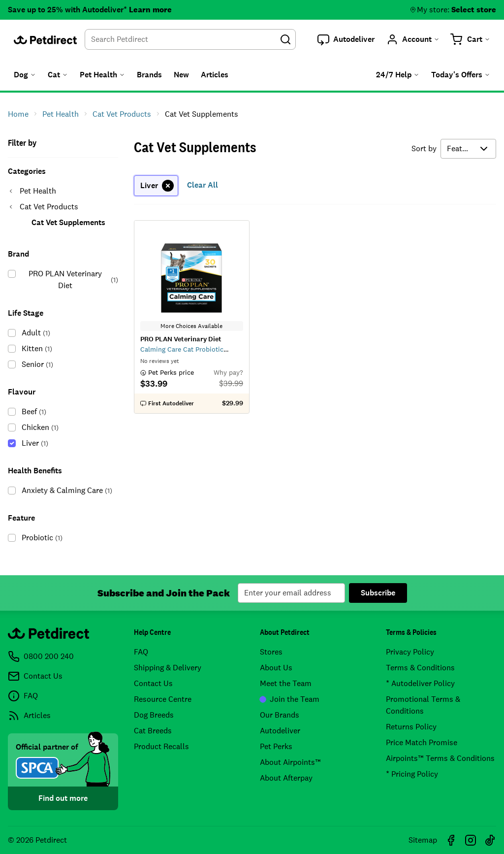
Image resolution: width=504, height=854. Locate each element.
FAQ (141, 652)
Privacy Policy (410, 652)
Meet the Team (286, 683)
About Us (276, 668)
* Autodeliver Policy (420, 683)
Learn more (150, 10)
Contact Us (153, 683)
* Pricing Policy (412, 774)
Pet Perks (276, 746)
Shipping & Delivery (168, 668)
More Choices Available (191, 326)
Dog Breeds (154, 715)
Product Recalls (161, 746)
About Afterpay (286, 778)
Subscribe (378, 593)
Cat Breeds (153, 731)
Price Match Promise (422, 742)
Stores (271, 652)
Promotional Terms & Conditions (423, 705)
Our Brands (280, 715)
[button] (346, 39)
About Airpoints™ (290, 762)
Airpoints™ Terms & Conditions (440, 758)
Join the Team (290, 699)
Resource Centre (163, 699)
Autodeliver (280, 731)
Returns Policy (411, 727)
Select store (474, 10)
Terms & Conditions (420, 668)
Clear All (203, 185)
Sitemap (423, 840)
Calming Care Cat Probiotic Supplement (182, 349)
